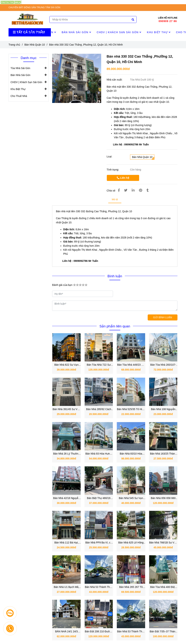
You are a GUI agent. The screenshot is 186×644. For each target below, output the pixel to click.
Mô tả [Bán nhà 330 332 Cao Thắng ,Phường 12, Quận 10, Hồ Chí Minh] (115, 199)
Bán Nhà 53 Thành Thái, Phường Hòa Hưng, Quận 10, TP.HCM (99, 587)
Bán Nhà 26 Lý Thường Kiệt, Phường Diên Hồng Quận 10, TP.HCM (66, 454)
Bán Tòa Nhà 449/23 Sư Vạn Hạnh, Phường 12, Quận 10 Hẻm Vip (131, 365)
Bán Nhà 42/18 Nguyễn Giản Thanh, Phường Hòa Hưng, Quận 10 (66, 498)
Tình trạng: (113, 170)
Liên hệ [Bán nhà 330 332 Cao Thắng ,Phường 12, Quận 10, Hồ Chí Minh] (123, 178)
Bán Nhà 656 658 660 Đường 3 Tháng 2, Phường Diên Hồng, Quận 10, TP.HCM (163, 498)
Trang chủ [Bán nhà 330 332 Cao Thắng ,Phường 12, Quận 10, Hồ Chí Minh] (14, 45)
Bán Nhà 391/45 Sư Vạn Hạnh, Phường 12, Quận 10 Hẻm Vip (66, 409)
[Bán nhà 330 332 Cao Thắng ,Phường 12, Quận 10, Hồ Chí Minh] (11, 2)
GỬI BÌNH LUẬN (163, 317)
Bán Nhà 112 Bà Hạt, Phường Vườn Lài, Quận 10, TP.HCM (66, 543)
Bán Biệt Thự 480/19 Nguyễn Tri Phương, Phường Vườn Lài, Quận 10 (99, 498)
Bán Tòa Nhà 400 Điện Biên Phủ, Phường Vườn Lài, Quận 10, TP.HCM (163, 587)
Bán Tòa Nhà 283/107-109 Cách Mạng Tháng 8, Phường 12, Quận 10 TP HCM (163, 365)
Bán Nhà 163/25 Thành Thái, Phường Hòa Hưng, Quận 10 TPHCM (163, 454)
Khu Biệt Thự (159, 32)
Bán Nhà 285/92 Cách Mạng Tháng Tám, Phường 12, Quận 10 (99, 409)
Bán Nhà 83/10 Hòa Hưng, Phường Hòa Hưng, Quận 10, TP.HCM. (131, 454)
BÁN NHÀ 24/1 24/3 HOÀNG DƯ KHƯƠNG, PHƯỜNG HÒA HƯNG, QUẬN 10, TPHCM (66, 632)
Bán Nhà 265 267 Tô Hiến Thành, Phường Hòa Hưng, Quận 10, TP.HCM (131, 587)
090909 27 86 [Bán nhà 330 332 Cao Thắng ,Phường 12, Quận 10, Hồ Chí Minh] (168, 21)
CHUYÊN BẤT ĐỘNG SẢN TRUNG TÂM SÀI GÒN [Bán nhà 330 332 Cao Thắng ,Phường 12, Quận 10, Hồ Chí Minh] (34, 7)
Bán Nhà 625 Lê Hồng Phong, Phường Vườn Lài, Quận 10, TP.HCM (131, 543)
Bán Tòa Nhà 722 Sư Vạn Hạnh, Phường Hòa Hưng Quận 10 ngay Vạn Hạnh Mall (99, 365)
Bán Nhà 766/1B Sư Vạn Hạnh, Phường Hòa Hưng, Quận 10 (163, 543)
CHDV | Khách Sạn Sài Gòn (119, 32)
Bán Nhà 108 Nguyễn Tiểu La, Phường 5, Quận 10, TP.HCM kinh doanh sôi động (163, 409)
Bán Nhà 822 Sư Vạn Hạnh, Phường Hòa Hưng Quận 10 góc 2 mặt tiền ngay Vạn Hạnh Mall (66, 365)
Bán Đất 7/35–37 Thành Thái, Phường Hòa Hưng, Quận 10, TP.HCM (163, 632)
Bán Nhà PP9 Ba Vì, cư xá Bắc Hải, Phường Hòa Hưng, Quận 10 (99, 543)
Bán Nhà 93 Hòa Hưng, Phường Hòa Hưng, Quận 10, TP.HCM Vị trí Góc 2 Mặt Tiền (99, 454)
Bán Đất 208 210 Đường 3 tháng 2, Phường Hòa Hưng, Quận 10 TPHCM (99, 632)
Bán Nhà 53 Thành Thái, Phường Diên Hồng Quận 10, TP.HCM (131, 632)
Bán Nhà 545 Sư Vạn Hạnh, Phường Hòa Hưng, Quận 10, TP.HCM (131, 498)
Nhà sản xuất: (115, 80)
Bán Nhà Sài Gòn (76, 32)
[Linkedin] (133, 190)
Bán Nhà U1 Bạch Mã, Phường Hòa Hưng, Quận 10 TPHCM (66, 587)
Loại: (109, 156)
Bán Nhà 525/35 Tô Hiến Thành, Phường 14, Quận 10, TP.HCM (131, 409)
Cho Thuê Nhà (19, 96)
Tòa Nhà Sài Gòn (41, 32)
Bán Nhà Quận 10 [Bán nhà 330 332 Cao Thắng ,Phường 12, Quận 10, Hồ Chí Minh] (35, 45)
